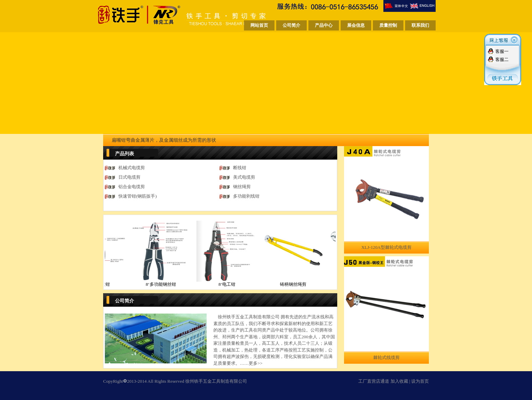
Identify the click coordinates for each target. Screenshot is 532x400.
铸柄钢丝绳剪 (298, 284)
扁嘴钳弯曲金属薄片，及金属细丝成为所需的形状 (164, 140)
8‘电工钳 (232, 284)
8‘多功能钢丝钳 (165, 284)
